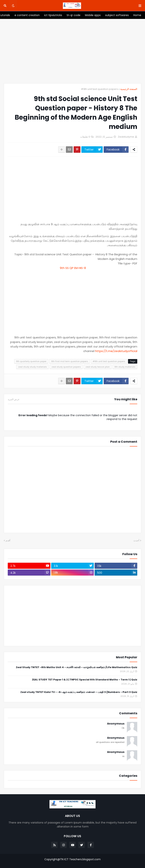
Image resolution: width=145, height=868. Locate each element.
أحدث (136, 540)
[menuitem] (137, 15)
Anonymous (116, 724)
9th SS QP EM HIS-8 (72, 268)
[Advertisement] (72, 51)
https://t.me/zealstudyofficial (116, 351)
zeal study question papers (66, 367)
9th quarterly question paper (31, 361)
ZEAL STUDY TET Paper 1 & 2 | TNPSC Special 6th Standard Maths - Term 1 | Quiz (85, 680)
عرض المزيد (14, 399)
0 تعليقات (85, 137)
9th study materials (125, 367)
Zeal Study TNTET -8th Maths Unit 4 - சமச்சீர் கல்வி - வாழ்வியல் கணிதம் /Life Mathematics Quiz (77, 667)
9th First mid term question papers (70, 361)
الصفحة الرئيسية (129, 89)
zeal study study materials (32, 367)
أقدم (8, 540)
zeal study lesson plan (98, 367)
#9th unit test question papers (99, 89)
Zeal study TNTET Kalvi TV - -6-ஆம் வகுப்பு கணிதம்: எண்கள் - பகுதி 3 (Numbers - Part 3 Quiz (79, 692)
